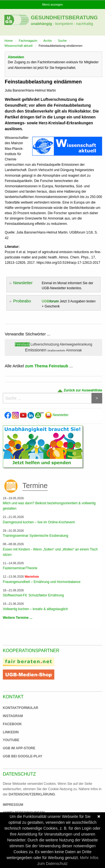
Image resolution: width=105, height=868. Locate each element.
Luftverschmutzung (45, 344)
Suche (62, 41)
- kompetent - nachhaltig (73, 24)
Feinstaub (22, 344)
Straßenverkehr (56, 351)
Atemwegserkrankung (76, 344)
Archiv (48, 41)
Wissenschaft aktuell (18, 46)
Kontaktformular (20, 708)
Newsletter (57, 415)
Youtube (11, 740)
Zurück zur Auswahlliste (80, 390)
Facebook (12, 724)
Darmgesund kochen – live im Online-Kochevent (39, 522)
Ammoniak (74, 350)
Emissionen (36, 350)
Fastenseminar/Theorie (20, 568)
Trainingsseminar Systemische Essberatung (36, 536)
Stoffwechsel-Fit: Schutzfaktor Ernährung (33, 595)
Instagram (13, 716)
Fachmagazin (28, 41)
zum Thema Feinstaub (47, 366)
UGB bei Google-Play (17, 756)
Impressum (13, 805)
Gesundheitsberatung (64, 17)
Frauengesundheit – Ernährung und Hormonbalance (42, 582)
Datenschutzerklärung (32, 794)
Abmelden (16, 57)
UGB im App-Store (17, 748)
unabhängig (41, 24)
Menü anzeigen (53, 4)
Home (9, 41)
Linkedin (11, 732)
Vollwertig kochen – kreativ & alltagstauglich (35, 609)
